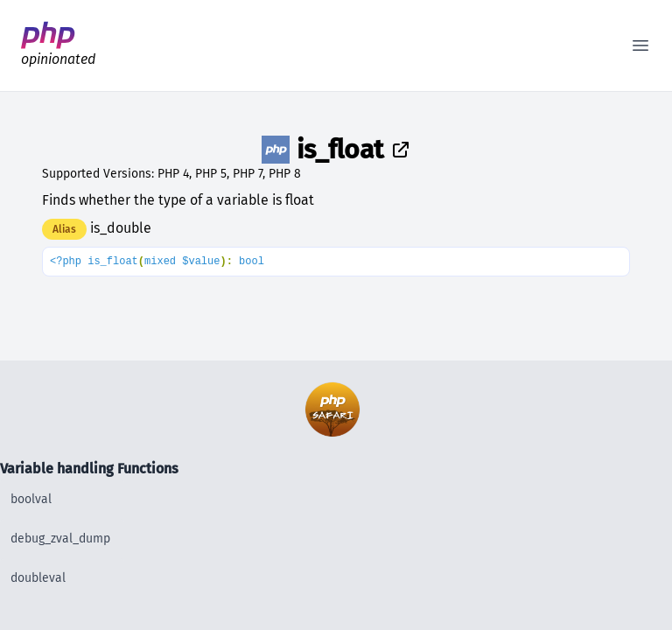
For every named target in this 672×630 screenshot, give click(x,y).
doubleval (38, 578)
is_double (121, 228)
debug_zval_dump (60, 539)
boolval (31, 499)
